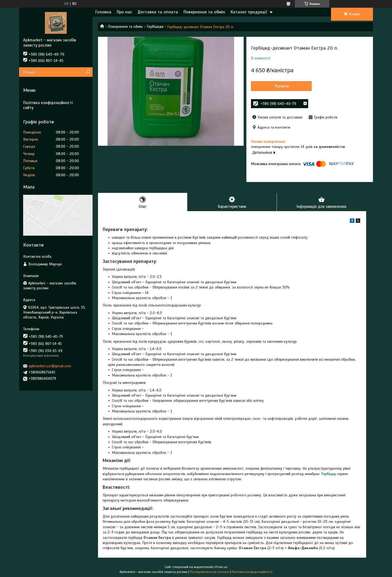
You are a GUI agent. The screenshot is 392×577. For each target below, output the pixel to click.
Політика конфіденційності (252, 572)
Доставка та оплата (158, 12)
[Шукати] (88, 72)
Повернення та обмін (204, 12)
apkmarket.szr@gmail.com (50, 366)
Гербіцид (329, 474)
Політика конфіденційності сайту (48, 105)
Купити (280, 86)
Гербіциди (155, 27)
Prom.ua (221, 567)
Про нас (124, 12)
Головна (103, 12)
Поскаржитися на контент (210, 572)
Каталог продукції (249, 12)
